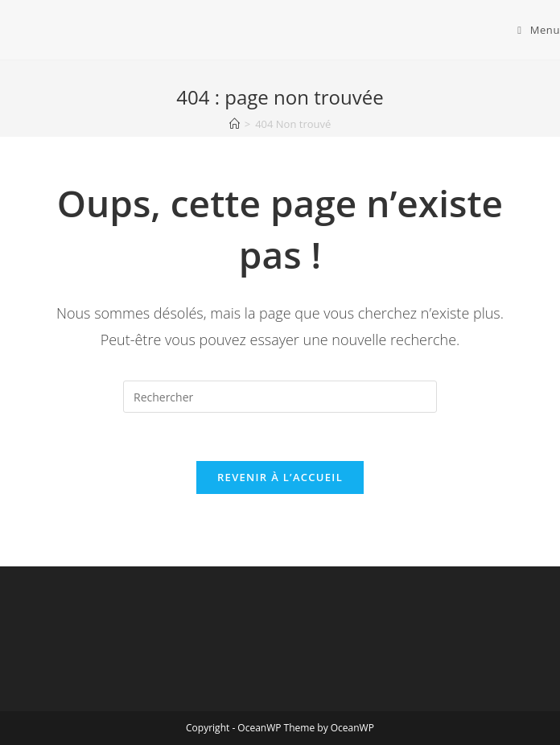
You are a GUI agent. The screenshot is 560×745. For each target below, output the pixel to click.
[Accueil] (235, 124)
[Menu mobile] (539, 30)
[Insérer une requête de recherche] (280, 397)
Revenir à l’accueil (280, 477)
